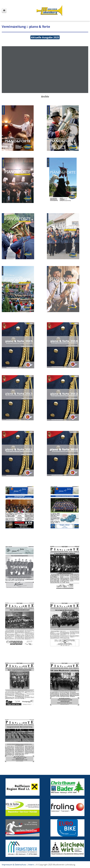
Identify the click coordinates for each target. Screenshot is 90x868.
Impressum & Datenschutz (14, 865)
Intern (31, 865)
